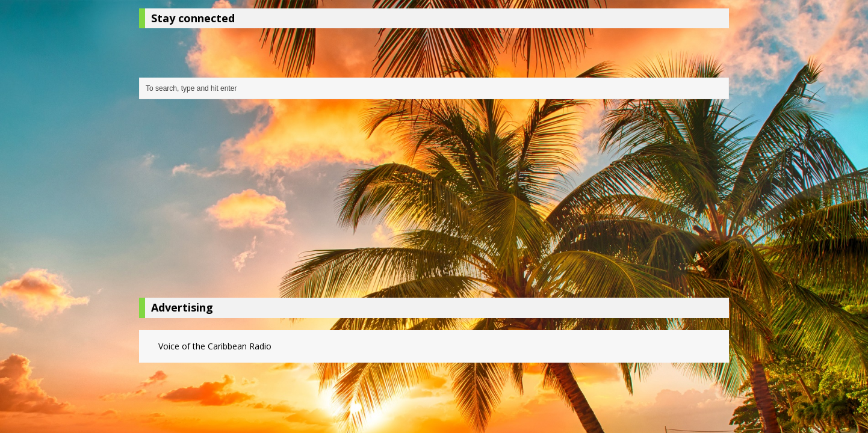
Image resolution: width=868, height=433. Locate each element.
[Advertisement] (434, 201)
